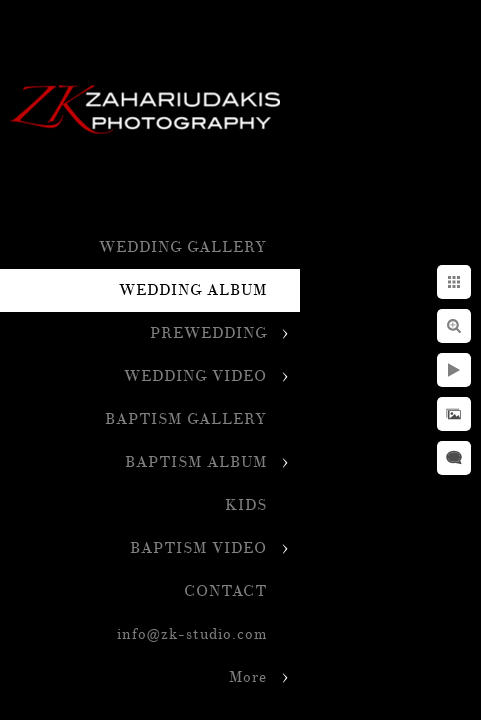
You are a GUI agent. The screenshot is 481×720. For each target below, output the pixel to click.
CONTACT (225, 591)
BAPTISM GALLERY (186, 419)
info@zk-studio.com (192, 634)
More (248, 677)
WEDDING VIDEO (195, 376)
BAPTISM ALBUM (196, 462)
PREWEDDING (208, 333)
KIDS (246, 505)
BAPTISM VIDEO (198, 548)
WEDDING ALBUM (193, 290)
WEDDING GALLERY (183, 247)
